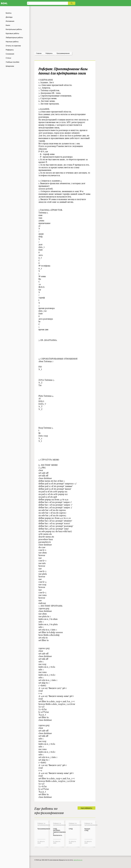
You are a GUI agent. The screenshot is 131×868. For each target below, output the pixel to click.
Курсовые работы (12, 33)
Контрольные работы (14, 29)
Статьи (8, 58)
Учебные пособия (12, 62)
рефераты (49, 53)
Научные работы (12, 42)
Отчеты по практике (13, 46)
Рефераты (10, 50)
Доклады (9, 17)
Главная (39, 53)
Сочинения (10, 54)
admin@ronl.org (78, 860)
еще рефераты (86, 808)
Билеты (9, 13)
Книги (8, 25)
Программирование (63, 53)
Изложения (10, 21)
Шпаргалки (10, 66)
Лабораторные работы (14, 38)
